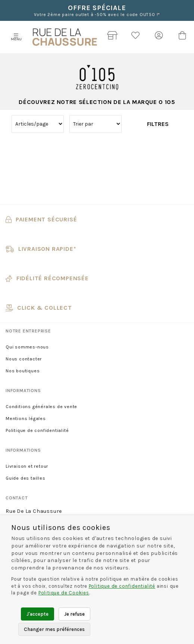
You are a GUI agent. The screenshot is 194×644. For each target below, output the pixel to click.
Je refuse (74, 614)
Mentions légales (26, 419)
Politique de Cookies (64, 593)
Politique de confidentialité (37, 430)
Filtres (158, 124)
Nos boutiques (23, 371)
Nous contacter (24, 359)
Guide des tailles (26, 478)
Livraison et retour (27, 466)
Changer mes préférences (54, 629)
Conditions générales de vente (41, 407)
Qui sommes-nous (27, 347)
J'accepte (37, 614)
